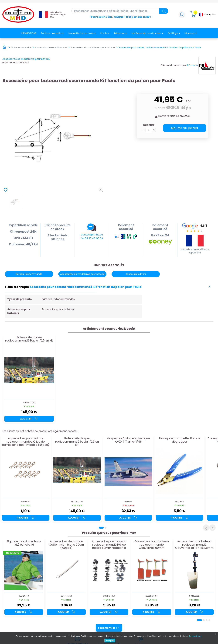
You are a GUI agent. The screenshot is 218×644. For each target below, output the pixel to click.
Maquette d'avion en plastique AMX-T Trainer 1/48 (128, 440)
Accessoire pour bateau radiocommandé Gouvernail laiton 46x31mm (194, 545)
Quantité (149, 125)
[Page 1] (101, 528)
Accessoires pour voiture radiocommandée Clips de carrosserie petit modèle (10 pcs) (26, 442)
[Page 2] (106, 528)
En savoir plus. (196, 636)
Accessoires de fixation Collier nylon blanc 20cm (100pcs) (66, 545)
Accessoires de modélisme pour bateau (26, 59)
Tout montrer (109, 628)
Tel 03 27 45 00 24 (92, 238)
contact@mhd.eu (92, 235)
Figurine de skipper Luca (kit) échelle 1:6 (24, 543)
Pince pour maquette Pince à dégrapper (179, 440)
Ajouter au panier (184, 128)
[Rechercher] (120, 11)
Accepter (110, 640)
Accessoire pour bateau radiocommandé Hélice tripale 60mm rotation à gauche (109, 545)
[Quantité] (149, 130)
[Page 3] (207, 620)
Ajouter (29, 419)
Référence (9, 62)
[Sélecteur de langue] (207, 15)
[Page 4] (209, 620)
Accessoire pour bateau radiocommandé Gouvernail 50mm (152, 545)
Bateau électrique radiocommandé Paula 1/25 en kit (29, 339)
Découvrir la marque (173, 65)
